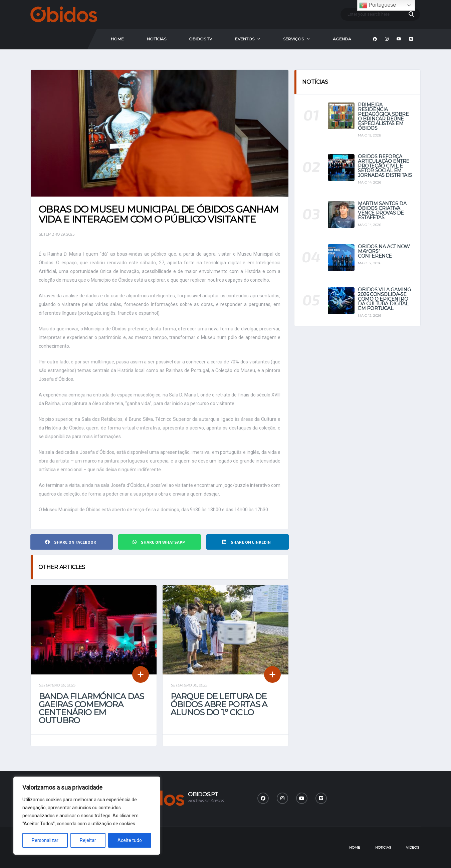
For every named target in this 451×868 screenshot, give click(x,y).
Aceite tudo (130, 840)
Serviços (293, 39)
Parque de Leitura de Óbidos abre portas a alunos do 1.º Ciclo (219, 704)
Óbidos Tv (200, 39)
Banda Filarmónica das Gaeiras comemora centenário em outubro (91, 708)
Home (117, 39)
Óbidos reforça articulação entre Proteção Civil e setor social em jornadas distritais (385, 166)
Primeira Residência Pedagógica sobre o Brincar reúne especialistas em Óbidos (383, 116)
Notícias (157, 39)
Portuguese (378, 5)
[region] (87, 816)
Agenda (342, 39)
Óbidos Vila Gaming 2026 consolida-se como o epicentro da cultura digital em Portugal (384, 299)
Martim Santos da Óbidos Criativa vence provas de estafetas (382, 211)
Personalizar (45, 840)
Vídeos (412, 847)
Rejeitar (88, 840)
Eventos (245, 39)
